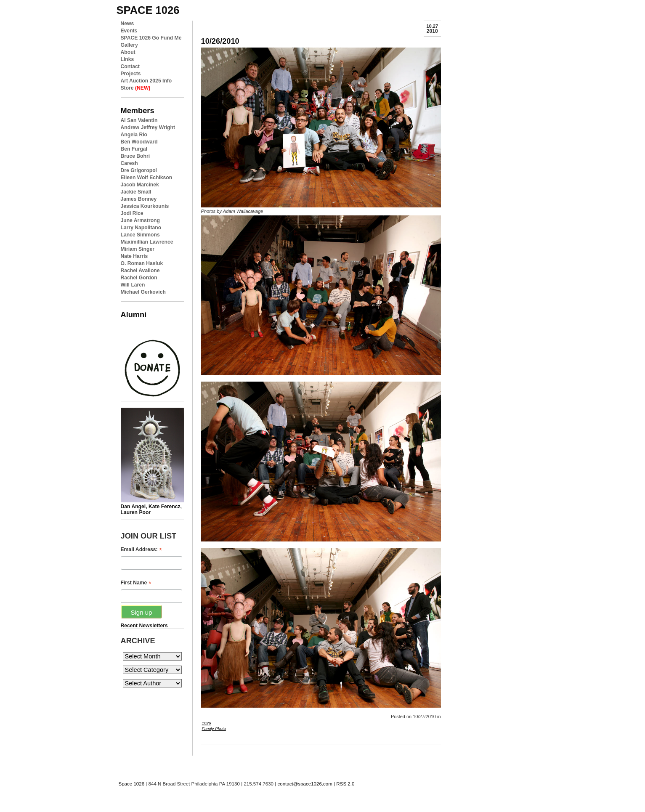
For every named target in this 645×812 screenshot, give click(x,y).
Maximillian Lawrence (147, 242)
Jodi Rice (132, 213)
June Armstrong (140, 220)
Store (136, 88)
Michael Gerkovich (143, 292)
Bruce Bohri (135, 156)
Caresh (129, 163)
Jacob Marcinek (140, 185)
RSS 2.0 (345, 784)
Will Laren (133, 285)
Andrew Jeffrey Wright (148, 127)
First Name (136, 583)
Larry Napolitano (141, 228)
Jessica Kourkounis (145, 206)
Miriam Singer (138, 249)
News (127, 24)
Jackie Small (136, 192)
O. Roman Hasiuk (142, 263)
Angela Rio (134, 135)
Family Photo (214, 728)
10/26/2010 (220, 41)
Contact (130, 66)
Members (138, 110)
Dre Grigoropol (139, 170)
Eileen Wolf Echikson (147, 178)
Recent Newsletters (144, 626)
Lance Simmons (140, 235)
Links (127, 59)
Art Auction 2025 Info (146, 81)
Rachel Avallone (140, 271)
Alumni (134, 314)
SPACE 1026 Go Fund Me (151, 38)
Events (129, 31)
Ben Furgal (134, 149)
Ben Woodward (139, 142)
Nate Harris (134, 256)
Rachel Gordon (139, 278)
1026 (207, 723)
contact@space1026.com (305, 784)
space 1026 (148, 10)
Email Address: (142, 550)
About (128, 52)
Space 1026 (132, 784)
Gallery (129, 45)
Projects (131, 74)
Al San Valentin (139, 120)
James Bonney (139, 199)
